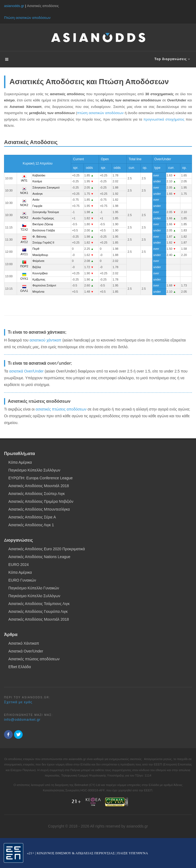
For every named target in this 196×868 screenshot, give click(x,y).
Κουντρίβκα (40, 273)
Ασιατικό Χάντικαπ (24, 643)
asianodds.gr (14, 6)
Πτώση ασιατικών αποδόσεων (27, 18)
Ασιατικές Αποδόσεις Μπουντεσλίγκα (39, 509)
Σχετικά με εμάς (18, 702)
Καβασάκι (39, 175)
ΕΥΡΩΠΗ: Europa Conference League (41, 478)
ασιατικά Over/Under (26, 371)
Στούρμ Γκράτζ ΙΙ (43, 242)
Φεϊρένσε (38, 261)
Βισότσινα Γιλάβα (44, 230)
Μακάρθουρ (40, 255)
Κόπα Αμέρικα (20, 462)
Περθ (36, 249)
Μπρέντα (38, 292)
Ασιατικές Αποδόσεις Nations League (39, 557)
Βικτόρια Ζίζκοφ (43, 224)
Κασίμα (37, 181)
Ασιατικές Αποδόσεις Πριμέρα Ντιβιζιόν (41, 501)
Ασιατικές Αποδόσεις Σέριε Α (32, 517)
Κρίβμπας (39, 279)
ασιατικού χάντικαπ (45, 340)
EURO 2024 (18, 565)
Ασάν (36, 200)
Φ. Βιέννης (39, 237)
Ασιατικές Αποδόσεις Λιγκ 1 (31, 525)
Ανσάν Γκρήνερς (43, 218)
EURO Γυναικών (22, 580)
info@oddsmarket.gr (22, 720)
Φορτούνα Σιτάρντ (44, 285)
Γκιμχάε (37, 206)
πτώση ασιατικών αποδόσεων (100, 113)
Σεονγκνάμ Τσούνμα (46, 212)
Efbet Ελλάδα (20, 667)
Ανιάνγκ (37, 194)
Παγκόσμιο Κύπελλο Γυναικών (34, 588)
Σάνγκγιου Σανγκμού (46, 187)
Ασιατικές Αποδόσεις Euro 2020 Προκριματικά (47, 549)
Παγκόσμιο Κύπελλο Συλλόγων (34, 470)
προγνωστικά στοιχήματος (164, 119)
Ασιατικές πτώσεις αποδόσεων (34, 659)
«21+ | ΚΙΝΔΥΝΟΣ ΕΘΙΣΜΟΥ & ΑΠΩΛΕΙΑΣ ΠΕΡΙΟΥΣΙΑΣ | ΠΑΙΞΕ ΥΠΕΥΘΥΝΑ (87, 853)
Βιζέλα (37, 267)
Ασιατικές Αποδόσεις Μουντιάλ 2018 (39, 486)
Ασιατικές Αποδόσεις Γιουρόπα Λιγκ (38, 611)
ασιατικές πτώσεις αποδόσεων (61, 409)
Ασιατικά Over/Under (26, 651)
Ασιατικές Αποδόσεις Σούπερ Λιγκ (37, 494)
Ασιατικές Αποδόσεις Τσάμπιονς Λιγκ (39, 604)
